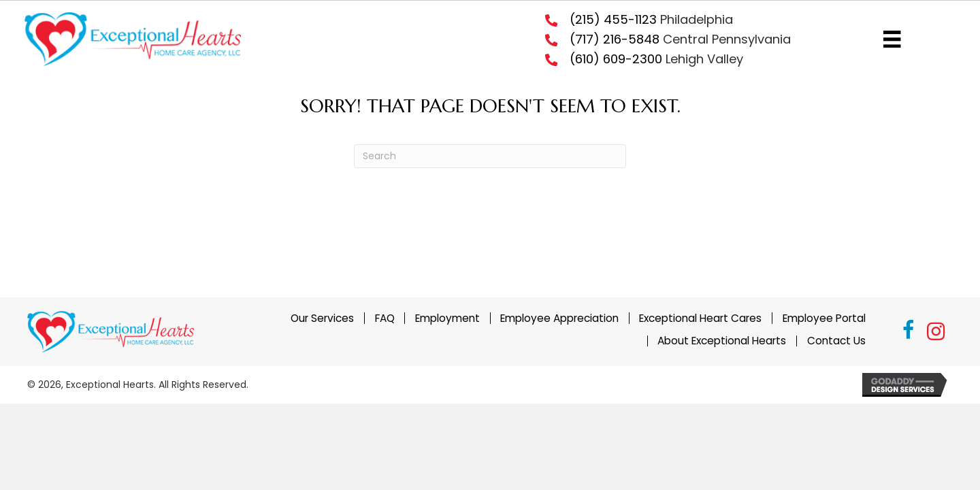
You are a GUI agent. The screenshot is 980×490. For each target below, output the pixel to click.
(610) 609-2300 (616, 59)
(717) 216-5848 (615, 39)
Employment (447, 318)
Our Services (322, 318)
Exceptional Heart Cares (700, 318)
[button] (909, 332)
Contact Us (836, 341)
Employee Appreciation (559, 318)
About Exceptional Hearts (722, 341)
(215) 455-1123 (613, 19)
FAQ (385, 318)
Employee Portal (824, 318)
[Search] (490, 156)
